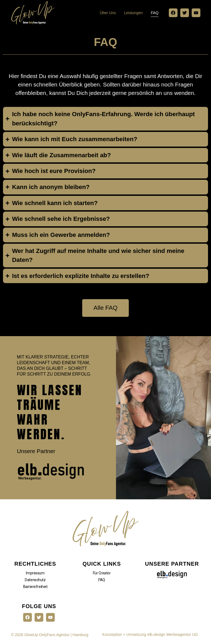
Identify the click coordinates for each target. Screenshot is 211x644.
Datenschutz (35, 582)
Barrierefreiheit (35, 589)
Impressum (35, 575)
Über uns (108, 13)
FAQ (155, 13)
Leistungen (134, 13)
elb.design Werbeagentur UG (173, 637)
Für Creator (102, 575)
